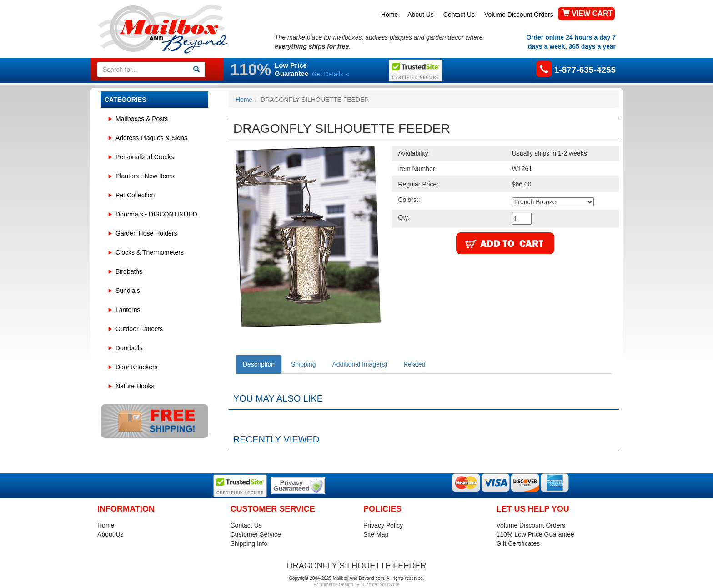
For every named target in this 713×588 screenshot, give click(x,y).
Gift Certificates (518, 543)
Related (414, 364)
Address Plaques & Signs (151, 138)
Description (259, 364)
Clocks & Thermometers (150, 252)
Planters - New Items (145, 176)
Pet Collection (135, 195)
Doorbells (129, 348)
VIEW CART (587, 13)
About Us (421, 15)
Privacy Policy (383, 525)
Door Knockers (137, 367)
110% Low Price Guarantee (535, 534)
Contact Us (459, 15)
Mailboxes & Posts (142, 119)
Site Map (376, 534)
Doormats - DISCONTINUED (156, 214)
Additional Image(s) (360, 364)
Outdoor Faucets (139, 329)
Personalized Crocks (145, 157)
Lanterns (128, 310)
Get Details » (330, 74)
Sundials (128, 291)
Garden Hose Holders (146, 233)
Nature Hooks (135, 386)
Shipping (304, 364)
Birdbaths (129, 271)
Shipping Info (249, 543)
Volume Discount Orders (519, 15)
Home (389, 15)
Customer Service (256, 534)
